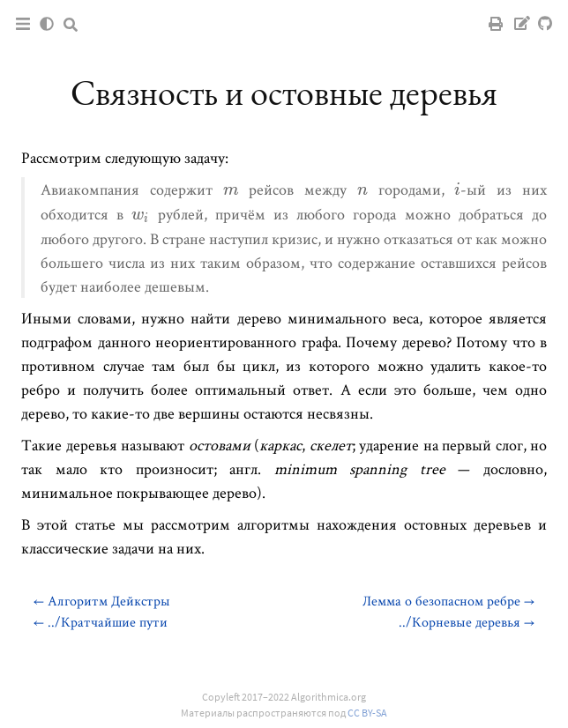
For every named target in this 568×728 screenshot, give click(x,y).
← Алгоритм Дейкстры (102, 601)
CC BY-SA (367, 713)
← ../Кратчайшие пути (101, 622)
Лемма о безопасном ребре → (448, 601)
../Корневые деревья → (467, 622)
